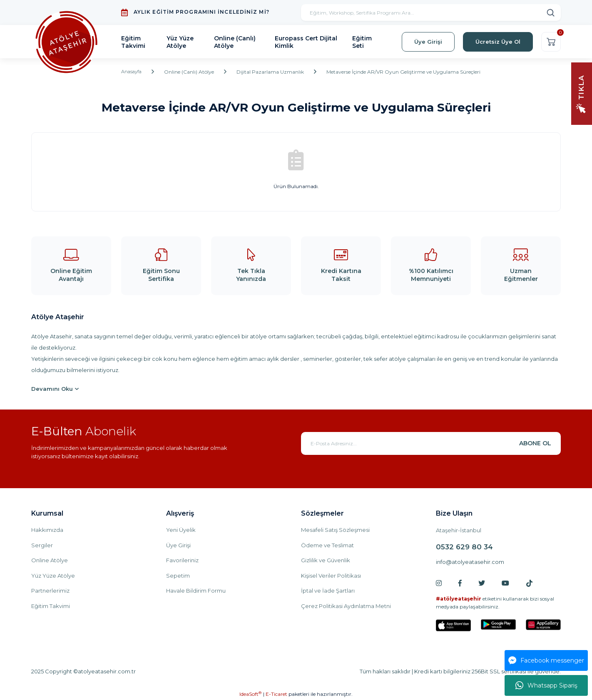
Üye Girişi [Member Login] (428, 42)
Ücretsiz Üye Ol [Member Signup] (498, 42)
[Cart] (551, 42)
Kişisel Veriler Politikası (331, 576)
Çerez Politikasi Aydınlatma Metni (346, 606)
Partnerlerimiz (50, 591)
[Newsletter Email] (431, 443)
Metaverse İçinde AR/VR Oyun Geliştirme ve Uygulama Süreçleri (405, 72)
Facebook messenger (546, 660)
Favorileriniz (182, 560)
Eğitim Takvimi (51, 606)
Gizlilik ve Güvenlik (326, 560)
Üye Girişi (178, 545)
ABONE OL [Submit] (535, 443)
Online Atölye (50, 560)
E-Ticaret (276, 694)
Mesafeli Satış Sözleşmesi (335, 530)
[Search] (431, 12)
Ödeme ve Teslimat (327, 545)
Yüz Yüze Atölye (53, 576)
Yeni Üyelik (181, 530)
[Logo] (66, 42)
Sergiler (42, 545)
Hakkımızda (47, 530)
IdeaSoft (250, 694)
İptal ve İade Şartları (328, 591)
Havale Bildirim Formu (196, 591)
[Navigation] (582, 93)
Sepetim (178, 576)
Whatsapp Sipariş (546, 685)
